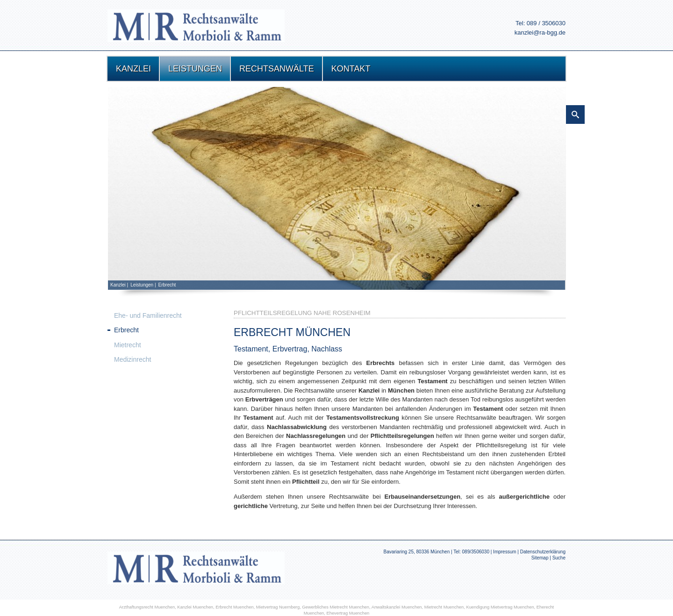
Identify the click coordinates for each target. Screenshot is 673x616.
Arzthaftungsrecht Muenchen (147, 607)
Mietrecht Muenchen (444, 607)
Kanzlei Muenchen (195, 607)
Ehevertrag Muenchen (348, 613)
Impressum (505, 552)
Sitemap (540, 558)
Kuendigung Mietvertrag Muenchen (500, 607)
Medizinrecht (132, 359)
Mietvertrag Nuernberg (278, 607)
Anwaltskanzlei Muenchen (397, 607)
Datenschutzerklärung (543, 552)
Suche (559, 558)
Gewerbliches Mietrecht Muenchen (336, 607)
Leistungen (142, 285)
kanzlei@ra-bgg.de (540, 32)
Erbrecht (167, 285)
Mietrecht (128, 345)
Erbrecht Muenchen (234, 607)
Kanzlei (118, 285)
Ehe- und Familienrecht (148, 315)
